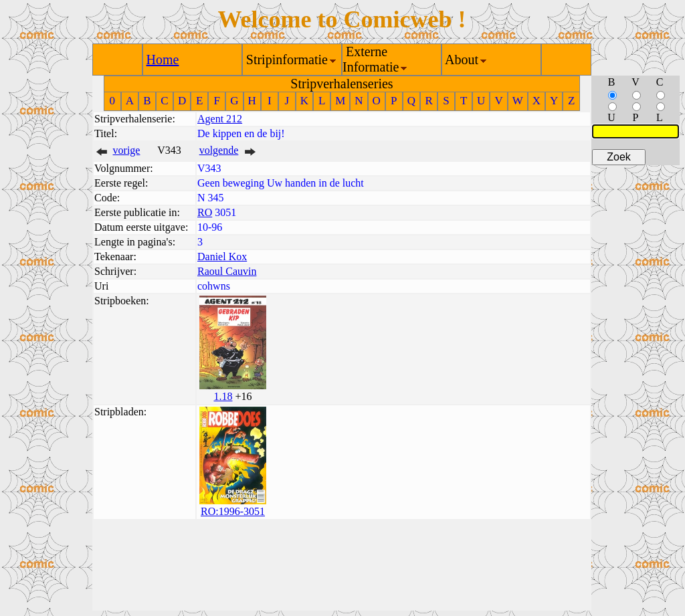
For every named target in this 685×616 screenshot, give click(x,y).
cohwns (214, 286)
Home (163, 60)
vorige (127, 150)
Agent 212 (220, 119)
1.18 (223, 396)
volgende (219, 150)
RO (205, 212)
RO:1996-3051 (233, 511)
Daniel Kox (222, 256)
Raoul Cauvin (227, 271)
